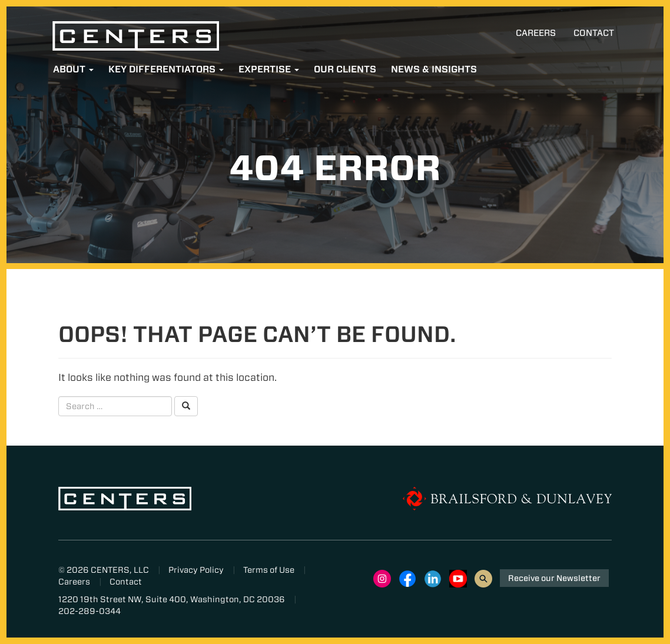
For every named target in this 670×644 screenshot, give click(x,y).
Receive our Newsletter (554, 578)
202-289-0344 (89, 611)
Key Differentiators (166, 69)
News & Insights (434, 69)
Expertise (269, 69)
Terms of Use (269, 570)
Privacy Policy (196, 570)
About (73, 69)
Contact (594, 33)
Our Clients (345, 69)
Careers (536, 33)
